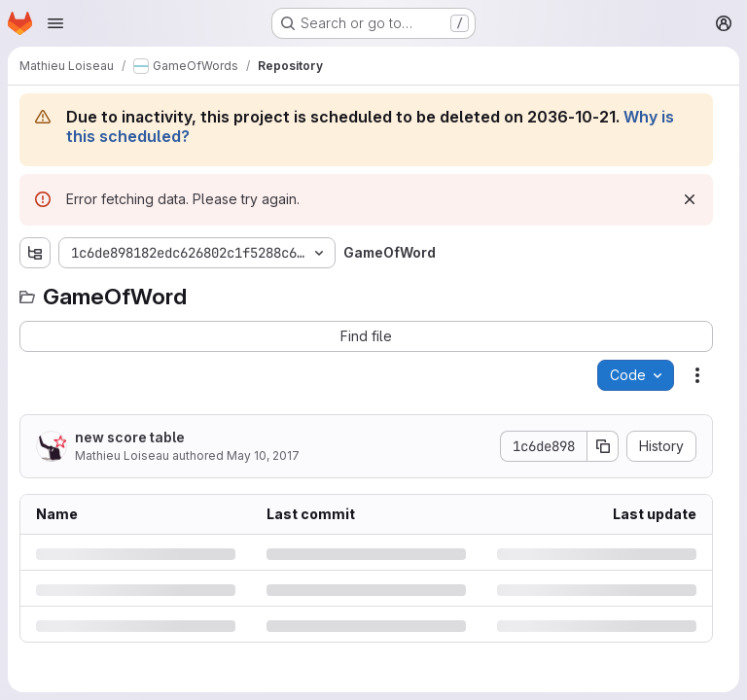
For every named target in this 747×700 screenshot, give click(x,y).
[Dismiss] (690, 199)
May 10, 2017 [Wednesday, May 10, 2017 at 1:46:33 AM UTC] (263, 455)
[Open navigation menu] (55, 23)
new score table (130, 437)
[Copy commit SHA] (603, 446)
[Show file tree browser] (35, 253)
